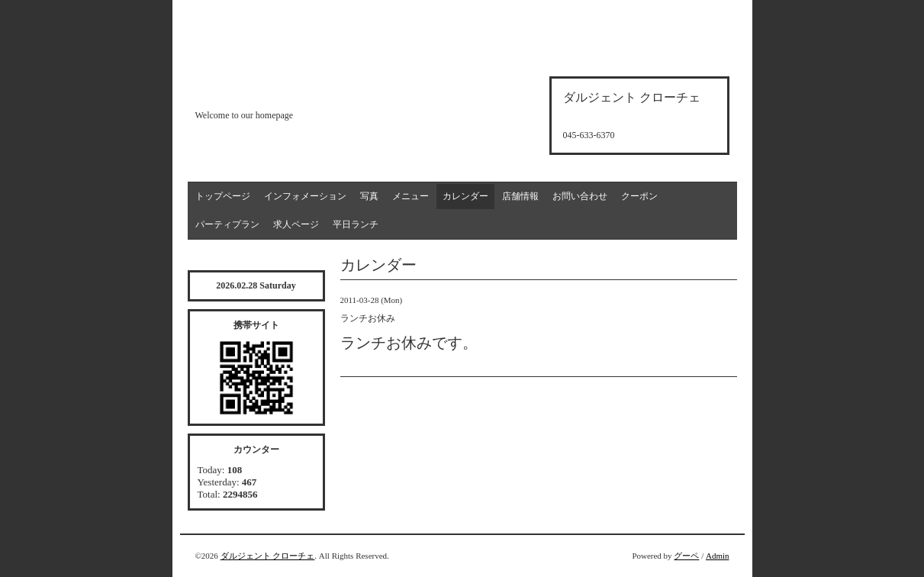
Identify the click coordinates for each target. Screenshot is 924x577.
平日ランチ (356, 224)
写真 (369, 196)
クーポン (639, 196)
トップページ (223, 196)
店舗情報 (520, 196)
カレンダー (465, 196)
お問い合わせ (580, 196)
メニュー (410, 196)
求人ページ (296, 224)
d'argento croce (271, 89)
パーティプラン (227, 224)
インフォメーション (305, 196)
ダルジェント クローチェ (268, 556)
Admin (718, 556)
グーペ (686, 556)
